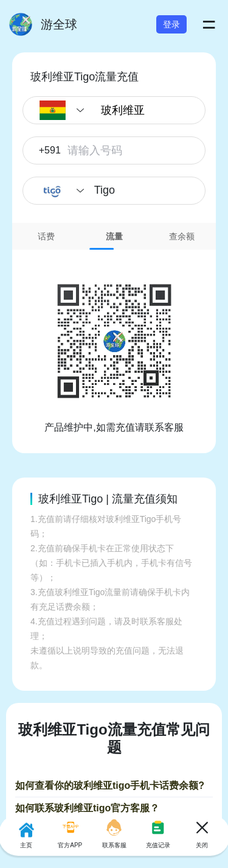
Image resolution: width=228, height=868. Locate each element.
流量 (114, 236)
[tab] (46, 236)
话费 (46, 236)
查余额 (182, 236)
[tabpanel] (114, 342)
